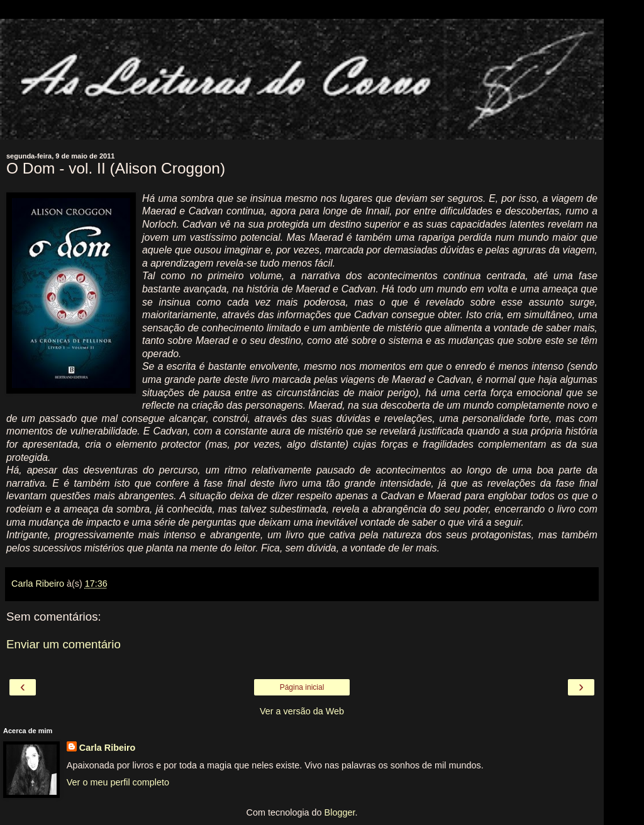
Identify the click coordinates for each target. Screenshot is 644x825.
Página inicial (302, 687)
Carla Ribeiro (108, 748)
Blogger (340, 812)
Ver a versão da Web (302, 711)
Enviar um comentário (64, 644)
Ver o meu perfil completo (118, 782)
